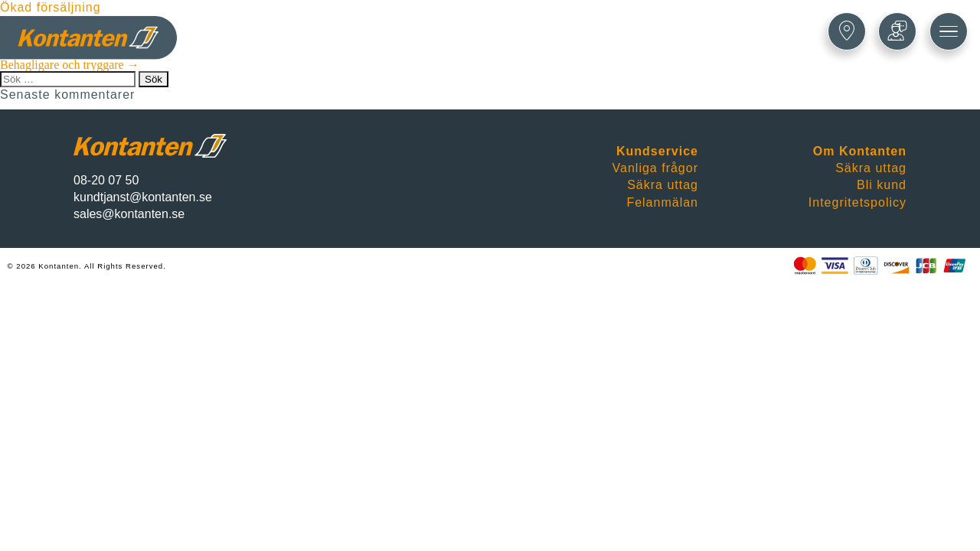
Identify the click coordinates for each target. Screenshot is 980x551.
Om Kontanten (860, 151)
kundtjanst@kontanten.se (143, 197)
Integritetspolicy (857, 202)
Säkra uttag (663, 185)
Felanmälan (662, 202)
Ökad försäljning (51, 7)
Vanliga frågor (655, 168)
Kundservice (657, 151)
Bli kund (882, 185)
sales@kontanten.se (129, 214)
